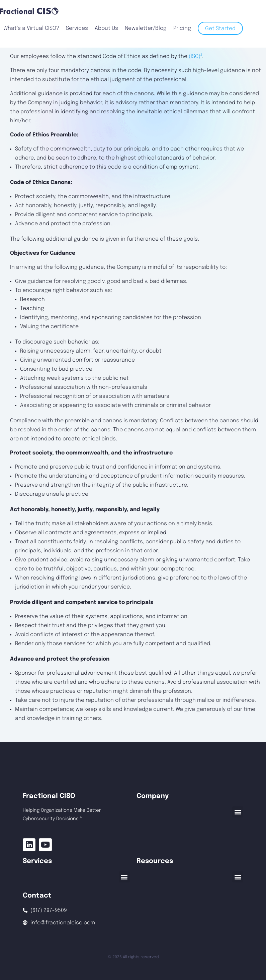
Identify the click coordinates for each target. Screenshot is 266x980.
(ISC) (195, 56)
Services (77, 28)
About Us (106, 28)
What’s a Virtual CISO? (31, 28)
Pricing (182, 28)
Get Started (220, 29)
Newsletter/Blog (146, 28)
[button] (238, 812)
